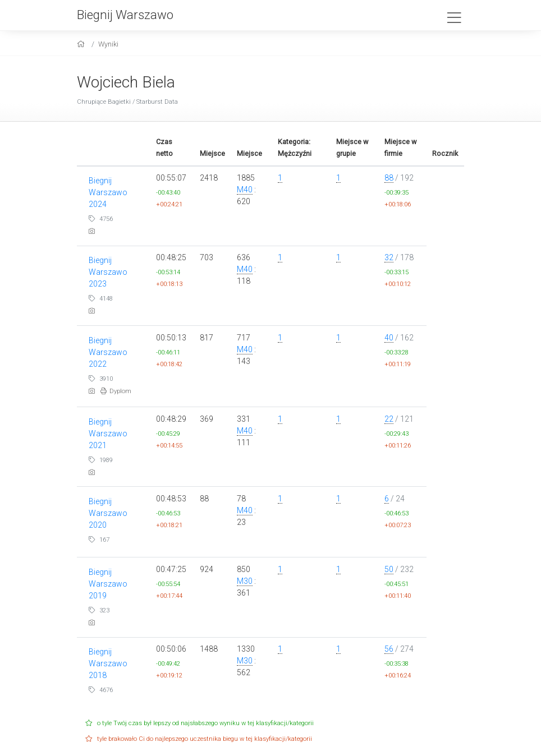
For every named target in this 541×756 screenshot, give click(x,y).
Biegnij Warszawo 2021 (108, 434)
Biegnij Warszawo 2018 (108, 663)
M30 (245, 581)
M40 (245, 190)
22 (389, 419)
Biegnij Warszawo (125, 15)
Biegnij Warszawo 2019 (108, 584)
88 (389, 178)
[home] (82, 44)
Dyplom (116, 391)
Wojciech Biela (126, 82)
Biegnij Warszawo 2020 (108, 513)
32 (389, 257)
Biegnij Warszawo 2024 (108, 192)
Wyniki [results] (108, 44)
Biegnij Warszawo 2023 (108, 272)
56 (389, 649)
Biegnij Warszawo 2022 (108, 352)
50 (389, 569)
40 (389, 338)
